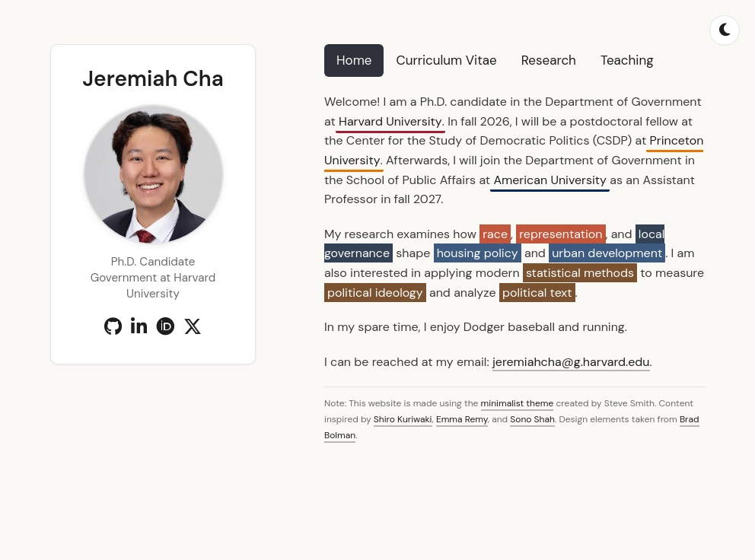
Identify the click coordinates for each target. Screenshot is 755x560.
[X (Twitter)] (193, 327)
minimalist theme (518, 403)
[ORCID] (165, 327)
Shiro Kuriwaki (403, 419)
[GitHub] (113, 327)
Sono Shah (532, 419)
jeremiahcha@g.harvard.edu (571, 362)
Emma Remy (462, 419)
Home (354, 60)
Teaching (627, 60)
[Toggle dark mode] (725, 30)
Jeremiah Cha (153, 79)
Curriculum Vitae (446, 60)
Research (549, 60)
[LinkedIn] (139, 327)
